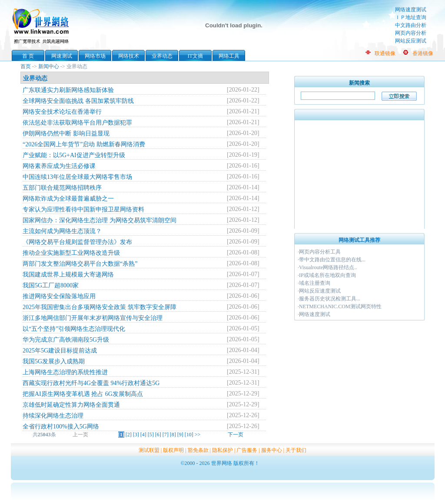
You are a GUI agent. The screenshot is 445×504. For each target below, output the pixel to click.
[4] (143, 435)
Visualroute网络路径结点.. (328, 267)
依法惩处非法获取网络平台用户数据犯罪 (77, 123)
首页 (26, 66)
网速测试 (62, 56)
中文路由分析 (411, 25)
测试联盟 (149, 450)
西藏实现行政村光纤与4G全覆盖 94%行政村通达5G (91, 383)
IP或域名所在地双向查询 (327, 275)
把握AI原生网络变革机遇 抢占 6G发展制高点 (83, 394)
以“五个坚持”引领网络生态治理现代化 (74, 329)
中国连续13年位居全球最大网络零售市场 (77, 177)
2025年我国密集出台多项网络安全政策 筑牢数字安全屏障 (100, 307)
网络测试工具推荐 (359, 240)
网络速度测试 (411, 10)
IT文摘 (195, 56)
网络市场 (95, 56)
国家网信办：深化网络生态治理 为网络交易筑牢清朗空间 (100, 220)
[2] (129, 435)
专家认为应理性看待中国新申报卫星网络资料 (83, 209)
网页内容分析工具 (320, 252)
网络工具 (229, 56)
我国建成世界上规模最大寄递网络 (68, 275)
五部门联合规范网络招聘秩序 (62, 188)
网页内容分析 (411, 33)
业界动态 (162, 56)
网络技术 (129, 56)
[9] (180, 435)
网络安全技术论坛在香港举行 (62, 112)
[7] (166, 435)
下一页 (236, 435)
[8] (173, 435)
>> (198, 435)
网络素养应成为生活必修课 (59, 166)
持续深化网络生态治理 (53, 416)
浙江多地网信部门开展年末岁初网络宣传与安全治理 (93, 318)
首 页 (28, 56)
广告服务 (247, 450)
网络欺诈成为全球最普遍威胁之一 (68, 199)
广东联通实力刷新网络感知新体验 (68, 90)
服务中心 (272, 450)
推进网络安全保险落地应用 (59, 296)
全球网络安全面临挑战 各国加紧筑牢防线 (78, 101)
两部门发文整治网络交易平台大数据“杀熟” (80, 264)
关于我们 (296, 450)
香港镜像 (423, 53)
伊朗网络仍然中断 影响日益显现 (66, 133)
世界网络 (42, 25)
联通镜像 (385, 53)
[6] (158, 435)
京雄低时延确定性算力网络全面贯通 (71, 405)
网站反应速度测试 (320, 291)
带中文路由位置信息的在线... (332, 260)
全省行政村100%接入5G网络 (61, 427)
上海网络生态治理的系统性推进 (65, 372)
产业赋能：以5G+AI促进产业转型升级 (74, 155)
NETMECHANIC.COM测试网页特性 (340, 306)
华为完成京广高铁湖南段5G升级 (66, 340)
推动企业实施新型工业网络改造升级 (71, 253)
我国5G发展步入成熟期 (54, 361)
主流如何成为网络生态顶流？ (62, 231)
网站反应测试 (411, 41)
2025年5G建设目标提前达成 (60, 351)
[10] (189, 435)
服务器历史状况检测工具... (330, 299)
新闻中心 (49, 66)
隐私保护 (222, 450)
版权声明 (173, 450)
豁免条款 (198, 450)
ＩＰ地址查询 (411, 17)
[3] (136, 435)
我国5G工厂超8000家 (51, 285)
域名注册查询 (315, 283)
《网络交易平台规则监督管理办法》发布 (77, 242)
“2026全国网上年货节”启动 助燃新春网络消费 (84, 144)
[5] (151, 435)
